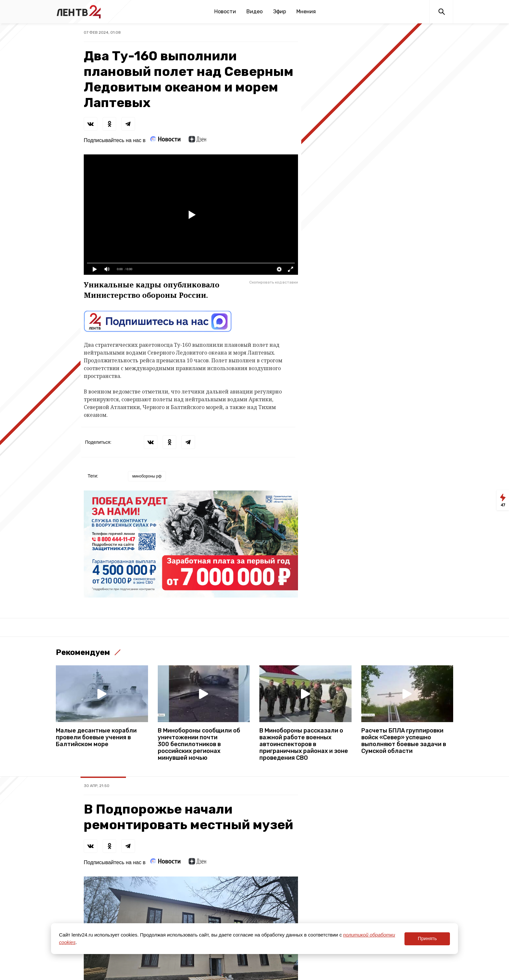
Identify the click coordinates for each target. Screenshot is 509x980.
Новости (225, 12)
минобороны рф (147, 476)
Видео (255, 12)
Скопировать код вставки (274, 282)
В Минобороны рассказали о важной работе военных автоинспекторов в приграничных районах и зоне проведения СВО (304, 744)
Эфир (279, 12)
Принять (427, 938)
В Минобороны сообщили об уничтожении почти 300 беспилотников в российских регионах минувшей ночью (199, 744)
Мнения (306, 12)
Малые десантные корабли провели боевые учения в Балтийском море (96, 738)
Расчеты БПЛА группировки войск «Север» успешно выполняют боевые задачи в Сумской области (404, 741)
